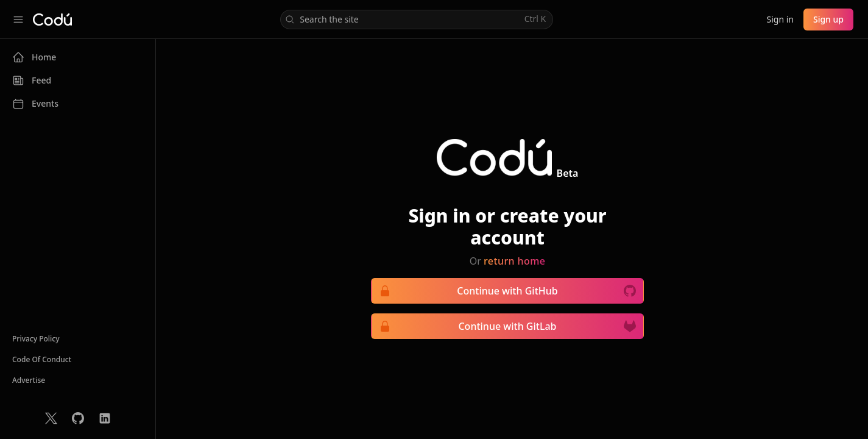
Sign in (780, 19)
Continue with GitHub (508, 291)
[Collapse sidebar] (18, 20)
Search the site (415, 19)
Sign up (828, 19)
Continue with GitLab (508, 327)
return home (514, 261)
